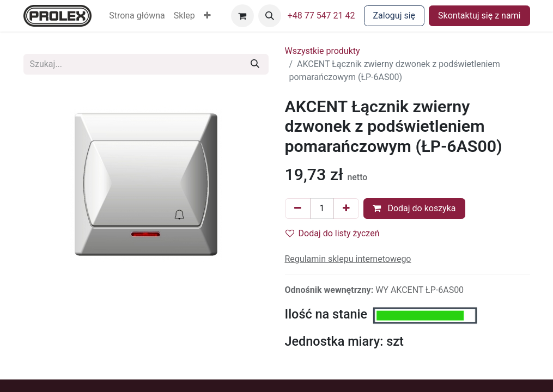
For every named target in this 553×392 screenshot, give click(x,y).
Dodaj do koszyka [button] (414, 208)
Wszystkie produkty (323, 51)
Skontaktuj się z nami (479, 16)
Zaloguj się (394, 16)
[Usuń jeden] (298, 209)
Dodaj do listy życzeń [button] (333, 233)
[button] (207, 16)
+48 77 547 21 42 (321, 16)
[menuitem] (137, 16)
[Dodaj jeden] (346, 209)
